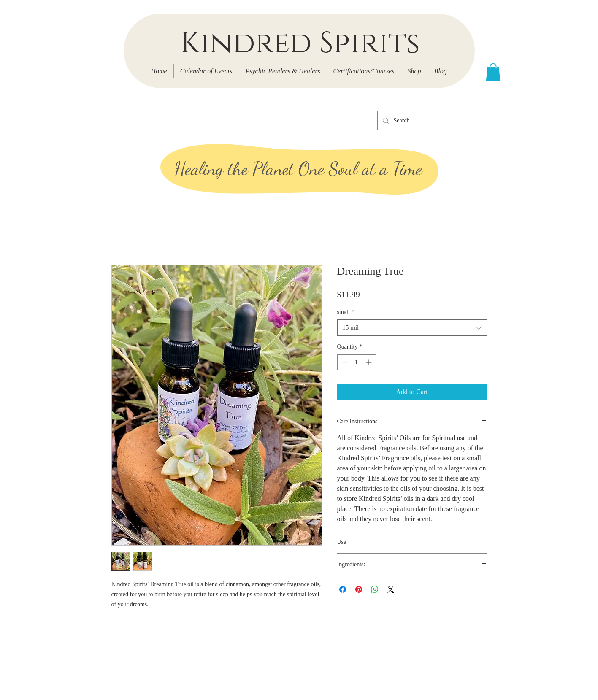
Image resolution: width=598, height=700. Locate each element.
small (346, 312)
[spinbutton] (357, 362)
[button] (493, 72)
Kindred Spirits (300, 43)
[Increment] (369, 362)
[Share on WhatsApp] (375, 589)
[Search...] (441, 120)
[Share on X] (391, 589)
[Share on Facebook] (343, 589)
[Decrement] (344, 362)
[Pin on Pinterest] (359, 589)
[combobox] (412, 328)
